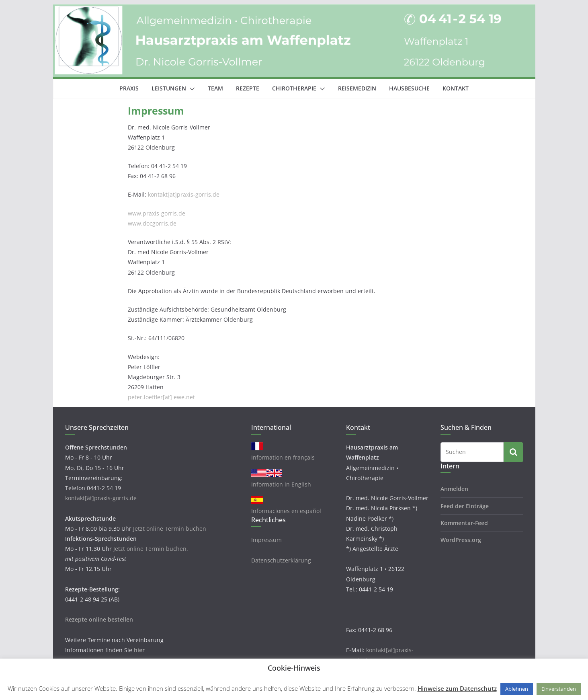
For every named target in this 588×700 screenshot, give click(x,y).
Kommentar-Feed (464, 523)
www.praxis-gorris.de (157, 213)
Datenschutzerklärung (281, 560)
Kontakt (456, 88)
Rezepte (248, 88)
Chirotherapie (294, 88)
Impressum (266, 540)
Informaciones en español (286, 511)
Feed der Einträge (465, 506)
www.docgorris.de (152, 223)
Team (215, 88)
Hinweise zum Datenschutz (457, 688)
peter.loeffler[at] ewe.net (161, 397)
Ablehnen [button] (517, 689)
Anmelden (454, 489)
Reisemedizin (357, 88)
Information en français (283, 457)
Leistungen (169, 88)
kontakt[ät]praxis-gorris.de (101, 498)
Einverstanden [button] (559, 689)
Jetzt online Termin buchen (170, 529)
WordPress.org (461, 540)
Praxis (129, 88)
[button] (191, 89)
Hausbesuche (409, 88)
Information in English (281, 484)
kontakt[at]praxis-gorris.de (184, 194)
